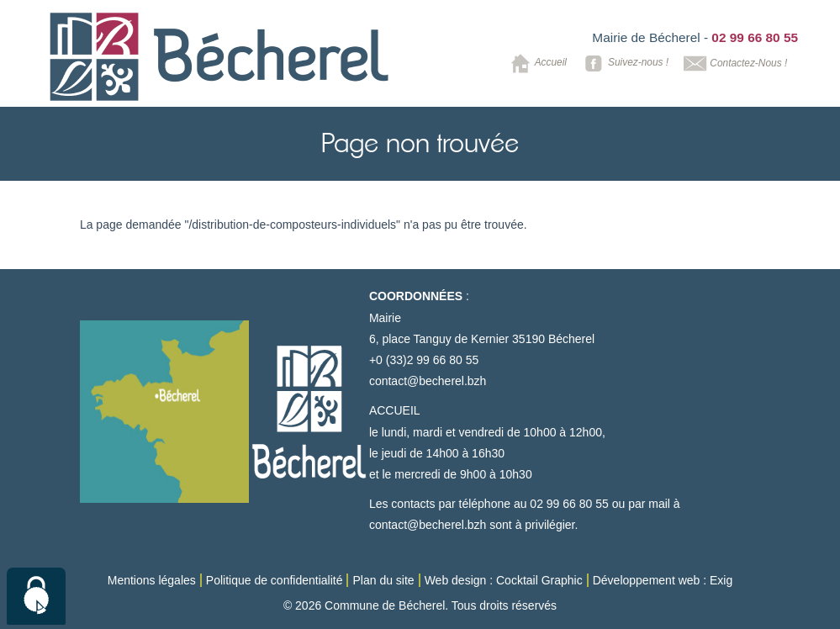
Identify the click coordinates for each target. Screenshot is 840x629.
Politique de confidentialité (275, 580)
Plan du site (383, 580)
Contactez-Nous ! (734, 63)
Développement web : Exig (663, 580)
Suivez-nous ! (623, 63)
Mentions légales (152, 580)
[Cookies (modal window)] (36, 596)
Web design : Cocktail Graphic (504, 580)
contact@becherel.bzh (428, 381)
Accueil (536, 63)
